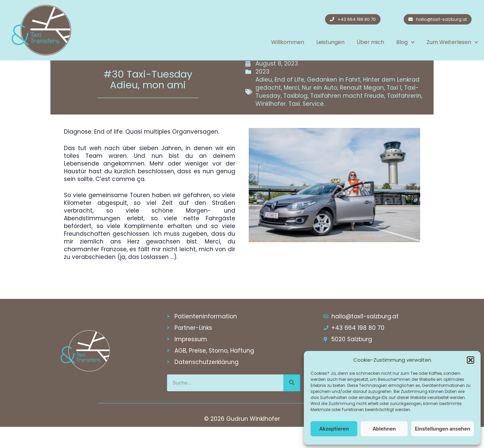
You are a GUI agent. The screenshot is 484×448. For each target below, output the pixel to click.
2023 (263, 93)
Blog (405, 42)
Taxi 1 (394, 109)
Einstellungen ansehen (442, 429)
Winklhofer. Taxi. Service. (290, 125)
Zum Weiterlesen (452, 42)
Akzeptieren (334, 429)
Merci (291, 109)
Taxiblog (295, 117)
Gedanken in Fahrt (334, 101)
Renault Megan (362, 109)
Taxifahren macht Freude (347, 117)
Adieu (264, 101)
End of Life (289, 101)
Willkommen (288, 42)
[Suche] (292, 404)
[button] (471, 360)
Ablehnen (384, 429)
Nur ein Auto (319, 109)
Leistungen (330, 42)
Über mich (370, 42)
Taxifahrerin (404, 117)
